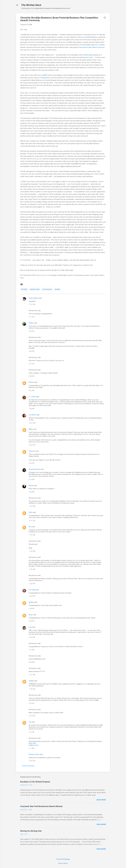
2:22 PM (31, 331)
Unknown (32, 451)
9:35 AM (32, 492)
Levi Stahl (32, 590)
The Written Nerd (31, 5)
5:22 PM (31, 703)
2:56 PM (31, 463)
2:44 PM (31, 609)
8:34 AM (32, 662)
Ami (30, 527)
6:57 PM (31, 364)
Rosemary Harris (35, 469)
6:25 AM (32, 391)
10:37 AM (32, 423)
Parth (31, 512)
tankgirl (31, 681)
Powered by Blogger (63, 859)
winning (57, 289)
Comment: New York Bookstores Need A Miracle (41, 806)
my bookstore (47, 289)
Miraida (31, 602)
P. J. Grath (32, 397)
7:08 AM (32, 409)
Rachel (31, 486)
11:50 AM (32, 569)
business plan (35, 289)
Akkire (31, 429)
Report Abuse (63, 863)
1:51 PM (31, 732)
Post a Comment (28, 766)
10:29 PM (32, 637)
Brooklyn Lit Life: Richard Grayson (35, 782)
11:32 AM (32, 535)
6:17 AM (32, 748)
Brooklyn (24, 289)
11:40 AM (32, 551)
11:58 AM (32, 584)
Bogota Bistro (46, 78)
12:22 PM (32, 445)
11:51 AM (32, 304)
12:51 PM (32, 521)
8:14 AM (32, 479)
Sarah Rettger (33, 298)
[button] (105, 18)
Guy (30, 722)
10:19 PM (32, 716)
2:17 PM (31, 317)
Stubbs (31, 323)
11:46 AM (32, 689)
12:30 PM (32, 596)
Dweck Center (88, 57)
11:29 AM (32, 506)
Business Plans (34, 754)
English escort (34, 745)
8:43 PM (31, 376)
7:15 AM (32, 650)
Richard (31, 382)
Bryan (31, 615)
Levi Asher (32, 415)
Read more (101, 800)
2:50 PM (31, 351)
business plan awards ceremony (93, 47)
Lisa (30, 627)
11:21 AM (32, 675)
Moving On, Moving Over (31, 831)
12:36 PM (32, 761)
